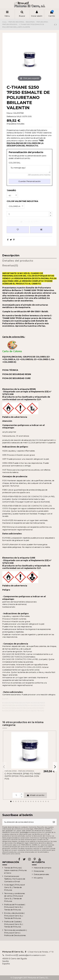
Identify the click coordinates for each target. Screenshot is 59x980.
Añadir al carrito (29, 222)
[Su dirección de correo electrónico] (27, 822)
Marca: (10, 113)
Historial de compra (42, 868)
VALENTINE (19, 113)
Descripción (11, 256)
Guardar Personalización (29, 181)
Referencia (11, 116)
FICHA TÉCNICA (10, 370)
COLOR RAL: (15, 163)
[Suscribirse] (54, 822)
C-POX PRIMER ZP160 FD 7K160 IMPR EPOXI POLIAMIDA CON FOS (22, 776)
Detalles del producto (18, 261)
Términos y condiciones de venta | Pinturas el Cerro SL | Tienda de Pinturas (14, 897)
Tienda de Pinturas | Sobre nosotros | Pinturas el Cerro (15, 870)
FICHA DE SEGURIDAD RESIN (17, 374)
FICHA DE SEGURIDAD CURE (16, 378)
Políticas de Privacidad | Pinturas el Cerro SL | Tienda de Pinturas (15, 907)
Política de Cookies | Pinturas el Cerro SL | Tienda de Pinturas (14, 924)
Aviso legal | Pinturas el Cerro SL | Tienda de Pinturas (14, 887)
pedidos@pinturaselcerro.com (32, 955)
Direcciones (39, 871)
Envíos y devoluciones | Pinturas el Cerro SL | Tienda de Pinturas (14, 916)
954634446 (10, 955)
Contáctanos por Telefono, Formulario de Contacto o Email (15, 879)
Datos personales (41, 874)
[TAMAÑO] (12, 195)
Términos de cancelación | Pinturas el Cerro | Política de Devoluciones (15, 933)
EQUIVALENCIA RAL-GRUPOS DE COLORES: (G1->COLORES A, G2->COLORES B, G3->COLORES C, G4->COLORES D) (29, 359)
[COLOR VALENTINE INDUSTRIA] (15, 206)
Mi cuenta (38, 878)
